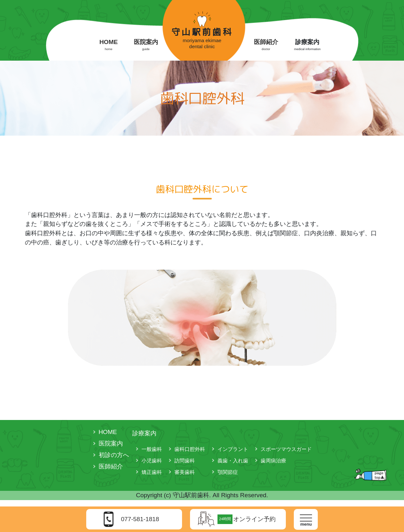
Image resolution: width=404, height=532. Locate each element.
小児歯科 (152, 461)
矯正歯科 (152, 472)
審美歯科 (185, 472)
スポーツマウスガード (286, 449)
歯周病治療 (273, 461)
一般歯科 (152, 449)
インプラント (233, 449)
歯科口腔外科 (190, 449)
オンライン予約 (247, 519)
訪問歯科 (185, 461)
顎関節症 (228, 472)
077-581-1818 (140, 519)
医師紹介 (266, 45)
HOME (109, 45)
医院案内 (146, 45)
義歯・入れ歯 (233, 461)
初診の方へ (114, 455)
